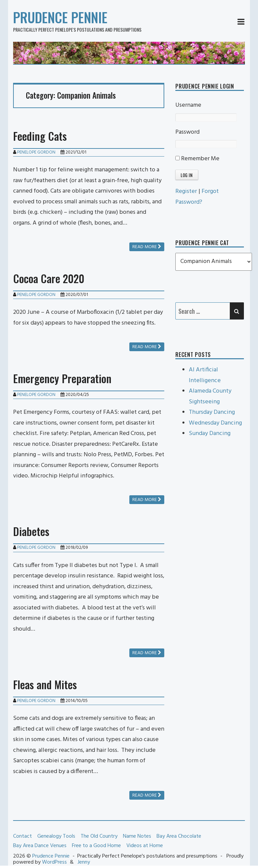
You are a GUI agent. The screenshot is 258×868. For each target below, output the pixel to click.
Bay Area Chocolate (179, 836)
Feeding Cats (40, 136)
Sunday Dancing (210, 433)
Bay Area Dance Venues (40, 846)
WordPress (54, 862)
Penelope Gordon (36, 152)
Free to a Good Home (96, 846)
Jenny (84, 862)
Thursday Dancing (212, 412)
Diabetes (31, 531)
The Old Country (99, 836)
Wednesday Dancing (215, 423)
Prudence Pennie (60, 17)
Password (187, 132)
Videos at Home (145, 846)
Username (188, 105)
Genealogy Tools (56, 836)
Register (186, 191)
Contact (23, 836)
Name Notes (137, 836)
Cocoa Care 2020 (49, 278)
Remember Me (197, 159)
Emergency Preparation (62, 378)
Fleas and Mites (45, 684)
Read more (147, 247)
